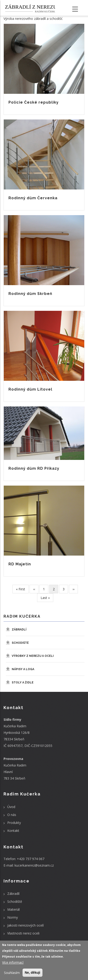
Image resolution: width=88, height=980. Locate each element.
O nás (12, 815)
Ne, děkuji (32, 973)
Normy (13, 917)
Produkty (14, 823)
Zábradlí (19, 630)
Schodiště (20, 643)
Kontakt (13, 831)
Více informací (13, 962)
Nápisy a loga (23, 669)
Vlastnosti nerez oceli (23, 933)
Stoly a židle (23, 682)
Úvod (11, 807)
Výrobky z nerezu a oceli (33, 656)
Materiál (13, 909)
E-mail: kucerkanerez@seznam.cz (29, 865)
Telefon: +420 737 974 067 (24, 859)
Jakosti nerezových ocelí (25, 925)
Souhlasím (12, 973)
